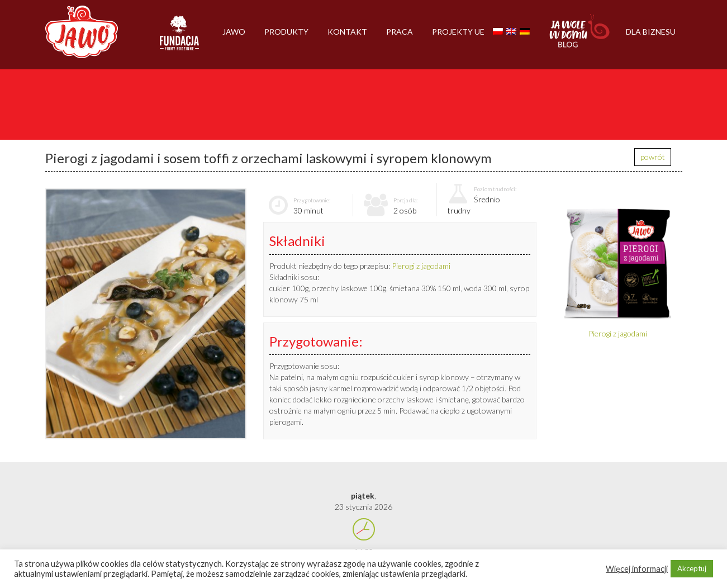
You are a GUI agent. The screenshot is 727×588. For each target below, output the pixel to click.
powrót (653, 157)
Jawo (234, 32)
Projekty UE (458, 32)
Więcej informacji (637, 569)
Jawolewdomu (580, 36)
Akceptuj (692, 568)
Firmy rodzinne (179, 38)
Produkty (286, 32)
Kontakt (347, 32)
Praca (400, 32)
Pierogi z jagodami (421, 266)
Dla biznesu (651, 32)
